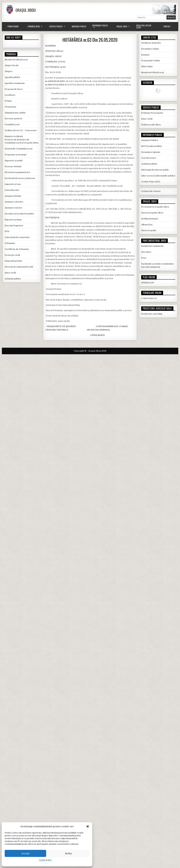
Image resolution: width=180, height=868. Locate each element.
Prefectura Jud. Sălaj (152, 314)
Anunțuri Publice (79, 26)
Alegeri (8, 71)
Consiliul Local (12, 124)
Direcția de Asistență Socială (19, 267)
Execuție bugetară (14, 226)
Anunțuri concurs (13, 208)
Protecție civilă (12, 255)
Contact (167, 26)
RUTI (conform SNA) (152, 146)
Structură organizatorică (17, 172)
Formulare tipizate (151, 152)
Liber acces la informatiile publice (158, 176)
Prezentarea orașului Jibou (155, 207)
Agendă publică (12, 77)
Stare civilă (10, 273)
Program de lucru (14, 89)
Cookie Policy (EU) (151, 182)
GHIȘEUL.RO (148, 283)
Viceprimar (10, 107)
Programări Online (151, 61)
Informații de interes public (155, 170)
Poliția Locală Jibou (151, 125)
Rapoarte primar (13, 220)
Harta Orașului (149, 230)
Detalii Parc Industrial (152, 246)
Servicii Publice (56, 26)
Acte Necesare (149, 158)
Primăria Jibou (34, 26)
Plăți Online (147, 66)
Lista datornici (12, 190)
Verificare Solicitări (151, 43)
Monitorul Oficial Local (16, 60)
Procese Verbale (13, 166)
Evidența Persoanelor (152, 113)
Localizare (10, 95)
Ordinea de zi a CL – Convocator (21, 130)
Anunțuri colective (14, 202)
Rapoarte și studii (14, 161)
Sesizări (145, 55)
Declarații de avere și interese (20, 178)
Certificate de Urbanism (17, 249)
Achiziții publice (13, 279)
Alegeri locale (12, 65)
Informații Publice (100, 25)
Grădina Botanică (150, 219)
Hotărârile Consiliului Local (18, 149)
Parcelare (146, 252)
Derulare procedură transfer (19, 214)
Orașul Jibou (122, 26)
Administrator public (15, 113)
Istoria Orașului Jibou (152, 213)
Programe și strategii (15, 155)
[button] (88, 826)
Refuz (68, 853)
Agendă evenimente (15, 83)
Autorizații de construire (17, 237)
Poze (144, 258)
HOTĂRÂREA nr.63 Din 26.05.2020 (90, 40)
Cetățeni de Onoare (151, 191)
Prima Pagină (13, 26)
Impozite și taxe (13, 184)
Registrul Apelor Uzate (144, 26)
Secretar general (13, 119)
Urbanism (10, 243)
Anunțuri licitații (13, 196)
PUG (7, 231)
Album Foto (147, 225)
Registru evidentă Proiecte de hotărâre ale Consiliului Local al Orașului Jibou (22, 140)
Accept (26, 853)
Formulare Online (150, 49)
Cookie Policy (45, 860)
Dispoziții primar (13, 261)
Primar (8, 101)
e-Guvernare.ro (149, 298)
